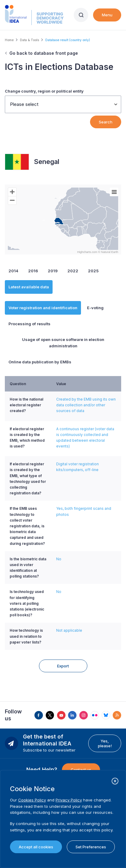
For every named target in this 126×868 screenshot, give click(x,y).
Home (9, 40)
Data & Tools (29, 40)
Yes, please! (105, 740)
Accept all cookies (36, 847)
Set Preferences (91, 847)
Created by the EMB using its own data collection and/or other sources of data (86, 405)
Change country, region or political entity (44, 91)
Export (63, 663)
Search (106, 122)
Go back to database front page (44, 53)
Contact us (81, 767)
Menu (107, 15)
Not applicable (69, 630)
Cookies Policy (32, 800)
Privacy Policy (69, 800)
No (59, 559)
